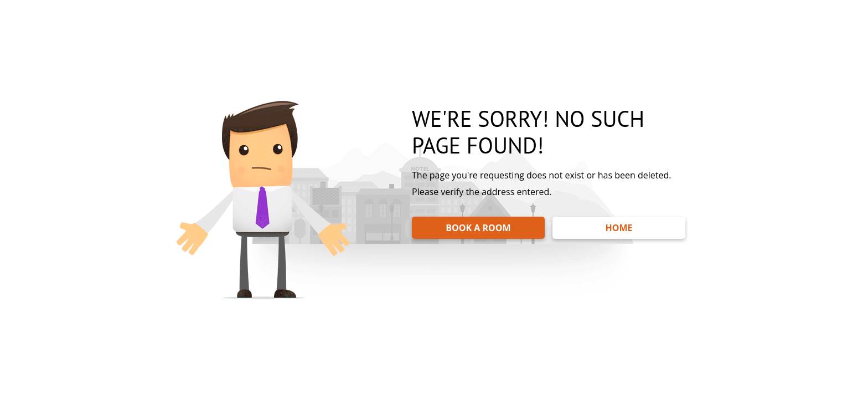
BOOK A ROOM (478, 228)
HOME (619, 228)
